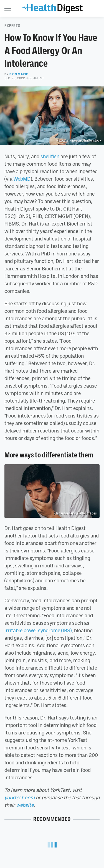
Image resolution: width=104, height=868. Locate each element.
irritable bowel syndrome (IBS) (38, 630)
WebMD (22, 179)
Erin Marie (19, 74)
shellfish (50, 156)
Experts (12, 26)
